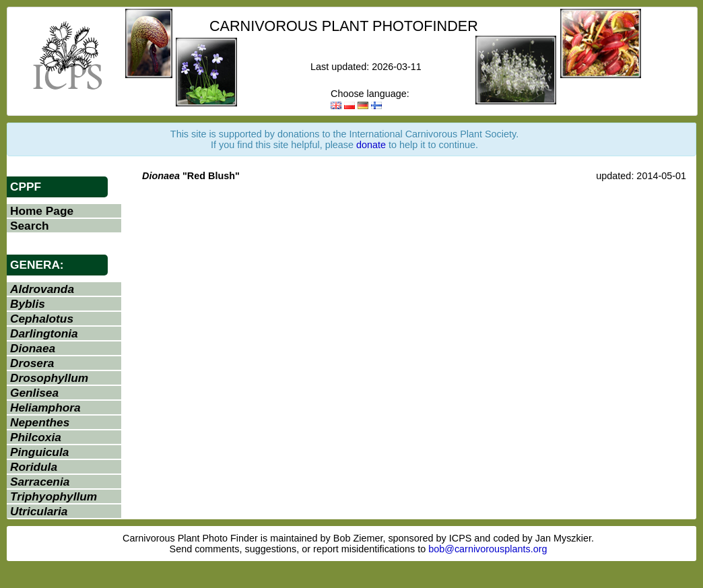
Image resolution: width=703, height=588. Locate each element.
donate (371, 145)
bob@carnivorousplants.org (488, 549)
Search (30, 226)
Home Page (42, 211)
